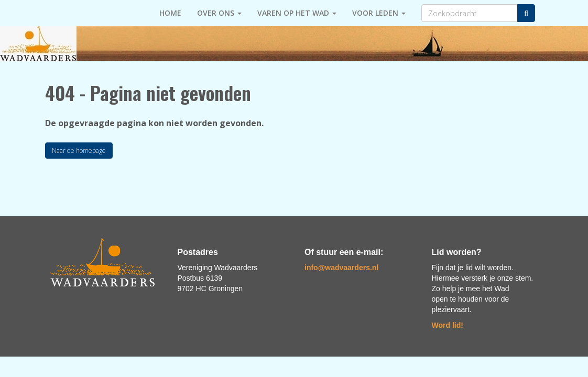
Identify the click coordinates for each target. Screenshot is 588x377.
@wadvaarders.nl (341, 268)
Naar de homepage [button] (79, 151)
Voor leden (379, 13)
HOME (170, 13)
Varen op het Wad (297, 13)
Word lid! (448, 325)
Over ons (219, 13)
